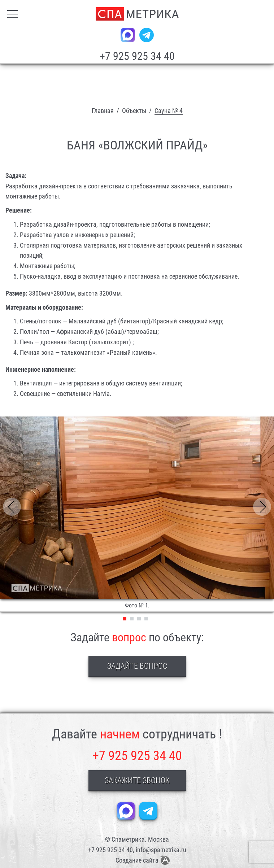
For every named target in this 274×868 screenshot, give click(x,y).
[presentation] (14, 507)
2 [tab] (132, 619)
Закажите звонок (137, 780)
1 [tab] (125, 619)
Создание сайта (137, 860)
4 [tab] (146, 619)
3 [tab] (139, 619)
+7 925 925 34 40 (137, 56)
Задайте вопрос (137, 666)
